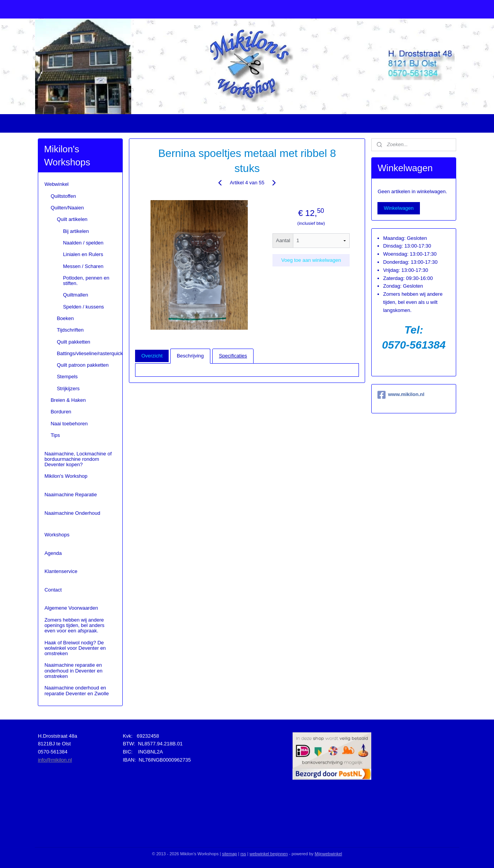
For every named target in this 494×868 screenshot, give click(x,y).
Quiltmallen (75, 295)
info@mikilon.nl (55, 760)
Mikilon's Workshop (66, 476)
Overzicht (152, 356)
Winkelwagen (398, 208)
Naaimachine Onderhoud (72, 513)
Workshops (57, 535)
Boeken (65, 318)
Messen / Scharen (83, 266)
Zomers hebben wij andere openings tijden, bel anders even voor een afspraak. (74, 625)
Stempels (67, 377)
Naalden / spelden (83, 243)
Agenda (53, 553)
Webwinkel (57, 184)
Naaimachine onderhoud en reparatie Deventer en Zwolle (77, 690)
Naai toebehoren (69, 424)
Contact (53, 590)
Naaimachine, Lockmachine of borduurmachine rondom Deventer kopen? (78, 459)
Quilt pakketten (74, 342)
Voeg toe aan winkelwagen (311, 260)
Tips (55, 435)
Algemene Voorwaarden (71, 608)
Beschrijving (190, 356)
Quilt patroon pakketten (83, 365)
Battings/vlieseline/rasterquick (89, 353)
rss (243, 854)
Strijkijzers (68, 388)
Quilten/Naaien (67, 208)
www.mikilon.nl (401, 395)
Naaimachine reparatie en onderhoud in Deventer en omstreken (73, 671)
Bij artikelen (76, 231)
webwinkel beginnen (269, 854)
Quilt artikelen (72, 219)
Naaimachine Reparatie (71, 495)
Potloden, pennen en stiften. (86, 281)
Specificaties (233, 356)
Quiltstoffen (63, 196)
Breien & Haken (68, 400)
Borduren (61, 412)
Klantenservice (61, 571)
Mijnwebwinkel (328, 854)
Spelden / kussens (83, 307)
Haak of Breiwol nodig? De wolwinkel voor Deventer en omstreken (75, 648)
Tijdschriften (70, 330)
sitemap (229, 854)
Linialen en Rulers (83, 254)
